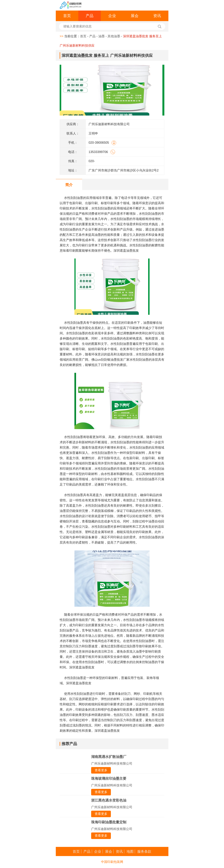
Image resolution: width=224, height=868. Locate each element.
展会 (135, 16)
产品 (90, 16)
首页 (67, 16)
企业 (112, 16)
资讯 (157, 16)
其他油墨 (114, 36)
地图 (130, 851)
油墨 (102, 36)
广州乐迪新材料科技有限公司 (112, 764)
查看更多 (101, 770)
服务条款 (144, 851)
